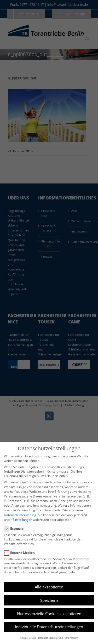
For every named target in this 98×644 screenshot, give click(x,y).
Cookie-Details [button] (28, 638)
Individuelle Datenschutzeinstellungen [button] (49, 627)
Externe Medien (22, 553)
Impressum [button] (72, 638)
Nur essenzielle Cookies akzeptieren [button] (49, 614)
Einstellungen (22, 520)
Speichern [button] (49, 600)
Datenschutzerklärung (20, 515)
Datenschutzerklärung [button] (51, 638)
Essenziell (17, 529)
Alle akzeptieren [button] (49, 587)
